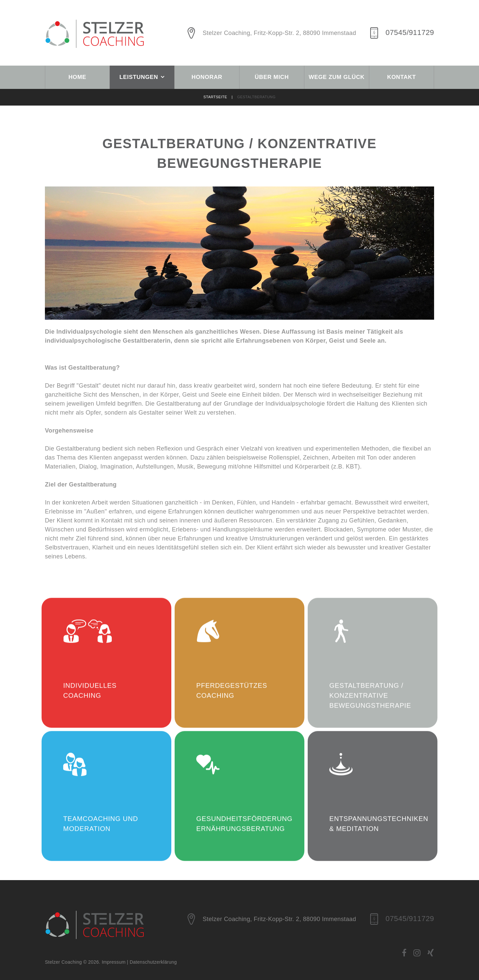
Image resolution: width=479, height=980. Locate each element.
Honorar (207, 77)
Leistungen (139, 77)
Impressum (114, 962)
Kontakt (402, 77)
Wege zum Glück (337, 77)
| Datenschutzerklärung (152, 962)
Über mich (272, 77)
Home (78, 77)
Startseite (221, 97)
